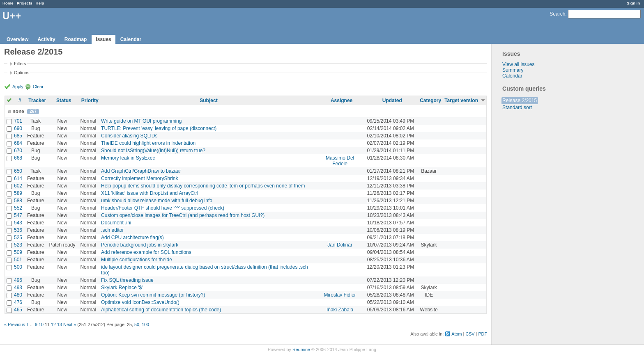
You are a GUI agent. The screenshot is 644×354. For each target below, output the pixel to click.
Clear (38, 87)
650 (18, 171)
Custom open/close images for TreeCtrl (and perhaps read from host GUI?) (183, 215)
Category (430, 100)
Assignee (342, 100)
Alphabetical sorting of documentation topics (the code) (161, 310)
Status (64, 100)
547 (18, 215)
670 (18, 151)
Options (22, 73)
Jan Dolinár (340, 245)
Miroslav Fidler (340, 295)
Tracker (37, 100)
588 (18, 201)
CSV (470, 334)
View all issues (518, 64)
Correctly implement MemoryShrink (139, 178)
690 (18, 128)
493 (18, 288)
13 (60, 324)
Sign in (633, 3)
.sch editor (112, 230)
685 (18, 136)
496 (18, 280)
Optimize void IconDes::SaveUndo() (140, 302)
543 (18, 223)
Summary (513, 70)
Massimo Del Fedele (340, 161)
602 (18, 186)
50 (137, 324)
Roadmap (76, 39)
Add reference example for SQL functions (146, 252)
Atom (457, 334)
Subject (208, 100)
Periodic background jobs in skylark (140, 245)
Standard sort (517, 107)
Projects (25, 3)
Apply (18, 87)
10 (41, 324)
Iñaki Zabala (340, 310)
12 (53, 324)
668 (18, 158)
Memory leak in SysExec (128, 158)
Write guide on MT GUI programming (141, 121)
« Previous (15, 324)
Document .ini (116, 223)
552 (18, 208)
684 (18, 143)
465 (18, 310)
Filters (20, 64)
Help (40, 3)
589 (18, 193)
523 (18, 245)
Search (557, 14)
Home (8, 3)
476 (18, 302)
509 (18, 252)
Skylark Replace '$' (122, 288)
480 (18, 295)
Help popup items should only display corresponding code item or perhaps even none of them (203, 186)
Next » (70, 324)
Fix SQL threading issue (127, 280)
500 (18, 267)
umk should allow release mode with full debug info (157, 201)
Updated (392, 100)
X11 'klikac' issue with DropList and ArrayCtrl (150, 193)
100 (145, 324)
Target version (461, 100)
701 (18, 121)
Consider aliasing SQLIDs (129, 136)
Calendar (131, 39)
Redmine (301, 349)
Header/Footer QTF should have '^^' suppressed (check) (163, 208)
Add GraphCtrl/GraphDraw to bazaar (141, 171)
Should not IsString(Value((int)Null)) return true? (153, 151)
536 (18, 230)
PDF (483, 334)
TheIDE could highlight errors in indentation (148, 143)
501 (18, 260)
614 (18, 178)
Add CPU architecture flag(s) (132, 238)
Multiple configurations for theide (137, 260)
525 (18, 238)
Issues (103, 39)
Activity (46, 39)
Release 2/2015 (520, 100)
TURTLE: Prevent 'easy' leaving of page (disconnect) (159, 128)
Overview (17, 39)
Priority (90, 100)
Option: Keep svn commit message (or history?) (153, 295)
